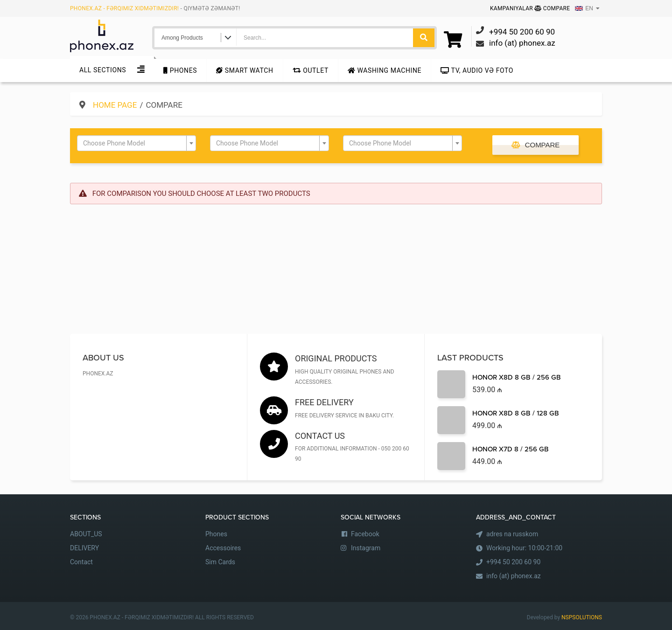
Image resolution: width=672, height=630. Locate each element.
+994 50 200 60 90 (513, 562)
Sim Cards (220, 562)
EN (584, 8)
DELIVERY (84, 548)
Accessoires (223, 548)
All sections (103, 70)
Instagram (366, 548)
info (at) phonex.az (514, 576)
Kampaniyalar (512, 8)
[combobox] (136, 143)
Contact (81, 562)
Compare (552, 8)
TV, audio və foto (477, 70)
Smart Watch (245, 70)
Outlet (311, 70)
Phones (180, 70)
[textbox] (134, 143)
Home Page (115, 105)
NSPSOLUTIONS (582, 617)
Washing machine (385, 70)
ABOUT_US (86, 534)
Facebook (365, 534)
